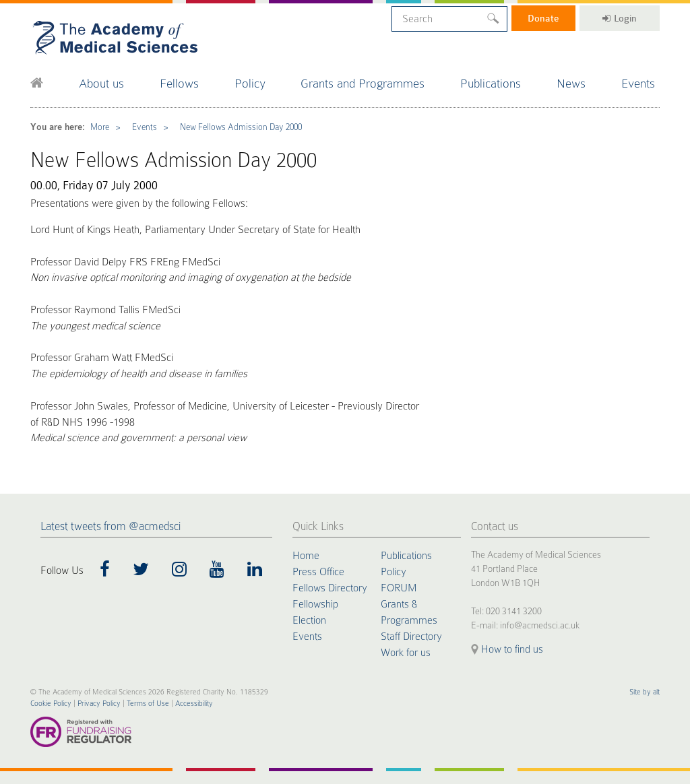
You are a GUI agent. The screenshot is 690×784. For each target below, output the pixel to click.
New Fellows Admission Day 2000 (241, 127)
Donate (543, 18)
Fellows (179, 83)
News (571, 83)
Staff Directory (411, 636)
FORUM (399, 588)
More (100, 127)
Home (306, 556)
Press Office (318, 572)
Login (620, 18)
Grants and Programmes (363, 83)
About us (101, 83)
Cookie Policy (51, 704)
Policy (250, 83)
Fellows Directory (330, 588)
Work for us (406, 653)
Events (638, 83)
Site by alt (645, 692)
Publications (491, 83)
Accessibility (194, 704)
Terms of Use (148, 704)
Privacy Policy (99, 704)
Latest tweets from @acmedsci (111, 526)
